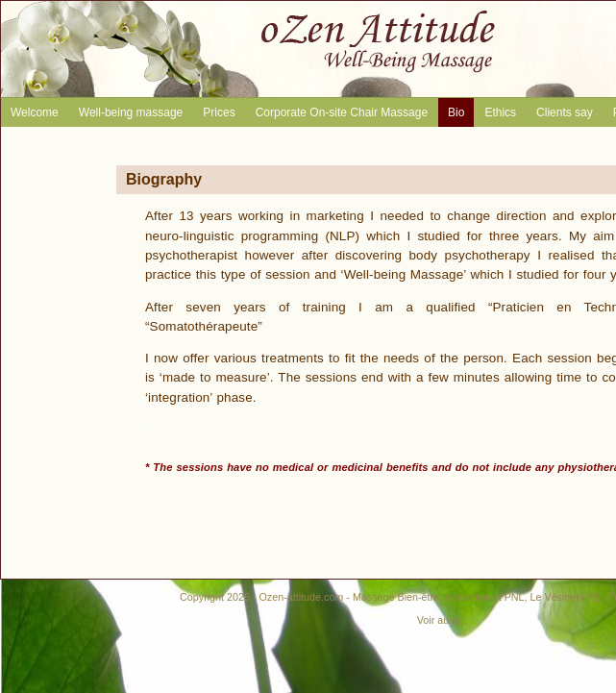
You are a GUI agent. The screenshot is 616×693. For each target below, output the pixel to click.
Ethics (500, 112)
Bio (456, 112)
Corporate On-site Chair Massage (342, 112)
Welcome (35, 112)
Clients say (565, 112)
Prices (219, 112)
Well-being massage (131, 112)
